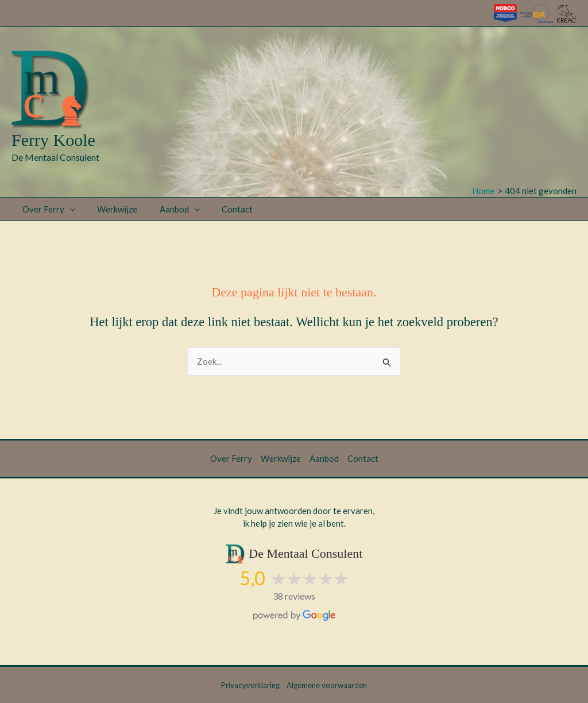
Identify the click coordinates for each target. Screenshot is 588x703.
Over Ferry (47, 209)
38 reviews (294, 596)
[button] (67, 209)
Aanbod (168, 209)
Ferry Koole (53, 140)
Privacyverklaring (250, 685)
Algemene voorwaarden (327, 685)
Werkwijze (110, 209)
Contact (220, 209)
